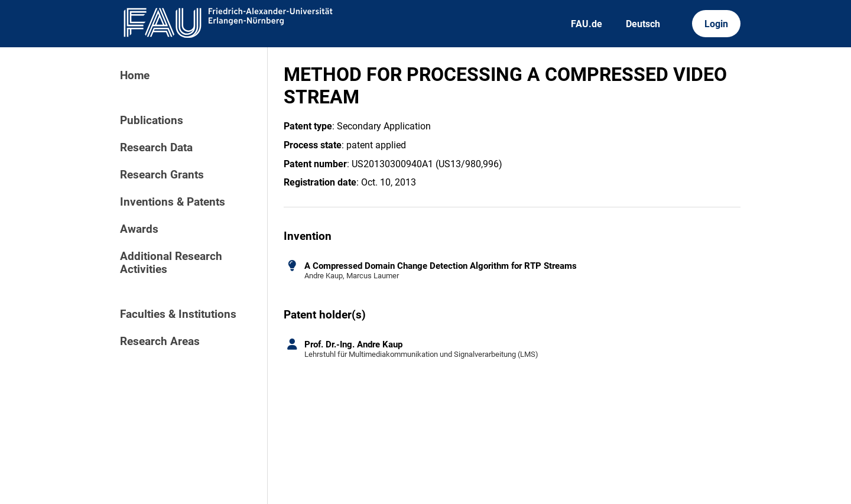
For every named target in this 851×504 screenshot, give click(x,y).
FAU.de (587, 24)
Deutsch (643, 24)
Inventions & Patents (173, 202)
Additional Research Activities (171, 263)
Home (135, 76)
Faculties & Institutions (178, 314)
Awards (139, 229)
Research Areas (160, 342)
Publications (152, 121)
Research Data (156, 148)
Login (716, 24)
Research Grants (162, 175)
